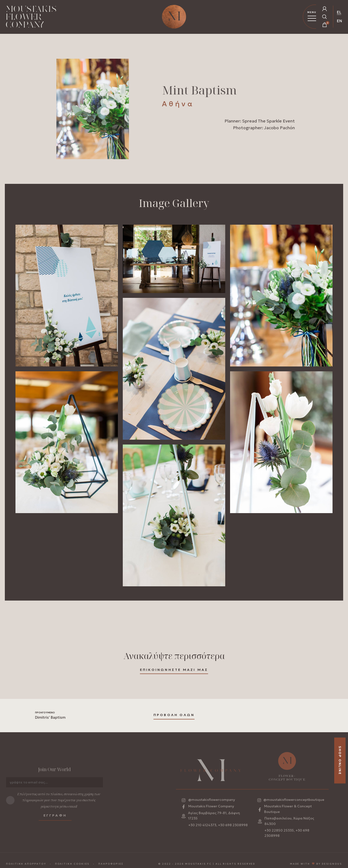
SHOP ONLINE (340, 760)
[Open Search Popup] (325, 17)
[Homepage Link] (31, 18)
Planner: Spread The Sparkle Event (260, 122)
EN (339, 21)
